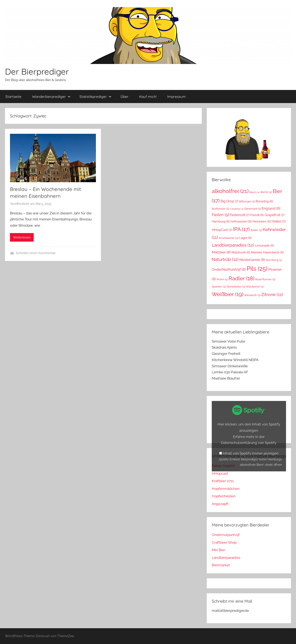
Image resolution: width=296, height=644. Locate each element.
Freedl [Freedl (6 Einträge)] (257, 215)
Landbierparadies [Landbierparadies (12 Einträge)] (233, 245)
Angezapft (220, 504)
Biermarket (221, 565)
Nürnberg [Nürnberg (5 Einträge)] (274, 260)
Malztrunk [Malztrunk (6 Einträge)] (241, 252)
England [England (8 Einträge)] (271, 208)
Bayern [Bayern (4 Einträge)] (255, 192)
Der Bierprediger (37, 71)
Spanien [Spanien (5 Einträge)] (219, 287)
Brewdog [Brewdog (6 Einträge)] (264, 201)
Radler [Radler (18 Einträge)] (242, 278)
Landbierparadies (226, 558)
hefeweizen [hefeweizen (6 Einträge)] (241, 221)
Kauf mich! (148, 96)
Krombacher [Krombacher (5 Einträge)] (229, 238)
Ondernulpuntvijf (226, 535)
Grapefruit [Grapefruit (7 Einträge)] (274, 215)
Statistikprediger (95, 96)
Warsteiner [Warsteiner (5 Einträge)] (255, 287)
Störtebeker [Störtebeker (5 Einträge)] (236, 287)
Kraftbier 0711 (223, 481)
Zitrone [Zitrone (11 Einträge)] (272, 295)
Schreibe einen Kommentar (36, 253)
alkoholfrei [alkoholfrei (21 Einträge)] (230, 191)
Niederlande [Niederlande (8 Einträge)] (252, 260)
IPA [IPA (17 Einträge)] (241, 229)
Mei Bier (218, 550)
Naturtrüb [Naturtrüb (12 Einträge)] (225, 259)
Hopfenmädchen (226, 489)
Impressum (176, 96)
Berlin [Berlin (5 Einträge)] (266, 192)
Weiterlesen (22, 237)
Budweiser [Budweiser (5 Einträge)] (220, 209)
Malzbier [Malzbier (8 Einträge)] (221, 252)
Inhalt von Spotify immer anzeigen (251, 453)
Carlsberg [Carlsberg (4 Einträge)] (237, 209)
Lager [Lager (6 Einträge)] (245, 238)
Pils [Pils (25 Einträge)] (257, 269)
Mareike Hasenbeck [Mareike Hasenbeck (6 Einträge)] (267, 252)
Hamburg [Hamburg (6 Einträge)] (221, 221)
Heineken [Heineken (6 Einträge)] (262, 221)
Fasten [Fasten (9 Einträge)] (220, 215)
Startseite (13, 96)
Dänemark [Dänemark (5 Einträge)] (253, 209)
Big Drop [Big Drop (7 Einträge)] (229, 201)
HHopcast (220, 473)
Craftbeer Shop (224, 542)
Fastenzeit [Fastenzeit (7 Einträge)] (240, 215)
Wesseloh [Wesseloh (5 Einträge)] (252, 295)
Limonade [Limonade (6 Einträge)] (264, 245)
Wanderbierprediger (51, 96)
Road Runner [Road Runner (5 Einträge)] (265, 279)
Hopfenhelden (224, 496)
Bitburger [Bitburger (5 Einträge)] (247, 201)
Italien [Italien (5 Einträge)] (256, 230)
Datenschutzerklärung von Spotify (248, 443)
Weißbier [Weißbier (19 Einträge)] (228, 294)
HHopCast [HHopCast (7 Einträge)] (222, 230)
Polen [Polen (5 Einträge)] (222, 279)
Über (124, 96)
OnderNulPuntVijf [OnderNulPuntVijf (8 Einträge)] (229, 269)
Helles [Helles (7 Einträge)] (279, 221)
